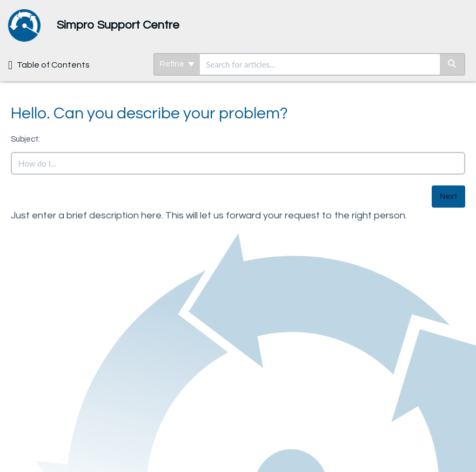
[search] (320, 64)
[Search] (452, 64)
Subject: (25, 139)
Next (448, 197)
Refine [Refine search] (177, 64)
